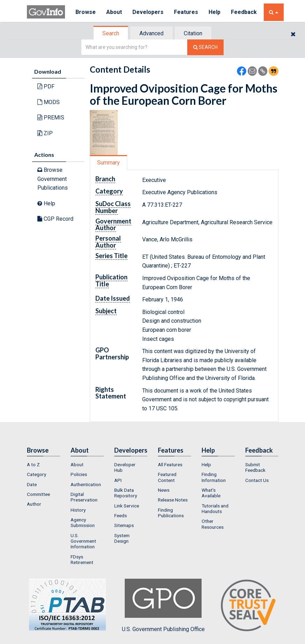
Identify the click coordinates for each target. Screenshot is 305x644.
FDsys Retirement (82, 559)
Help (215, 12)
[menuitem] (43, 464)
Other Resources (213, 524)
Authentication (86, 484)
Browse (86, 12)
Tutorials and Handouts (215, 508)
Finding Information (214, 477)
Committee (38, 494)
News (164, 490)
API (118, 480)
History (78, 510)
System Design (122, 538)
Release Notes (173, 500)
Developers (148, 12)
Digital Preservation (84, 497)
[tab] (111, 33)
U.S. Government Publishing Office (163, 606)
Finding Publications (171, 513)
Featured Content (167, 477)
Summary (108, 163)
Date (32, 484)
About (114, 12)
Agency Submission (83, 522)
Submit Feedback (255, 467)
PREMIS (51, 118)
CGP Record (55, 219)
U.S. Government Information (83, 541)
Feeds (121, 515)
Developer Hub (125, 467)
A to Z (33, 464)
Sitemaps (124, 525)
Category (37, 474)
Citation (193, 33)
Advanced (151, 33)
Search (111, 33)
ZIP (45, 133)
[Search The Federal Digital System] (205, 47)
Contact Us (257, 480)
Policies (79, 474)
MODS (49, 102)
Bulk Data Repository (126, 493)
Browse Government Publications (53, 179)
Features (186, 12)
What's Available (211, 493)
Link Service (127, 506)
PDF (46, 86)
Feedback (244, 12)
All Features (170, 464)
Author (34, 504)
